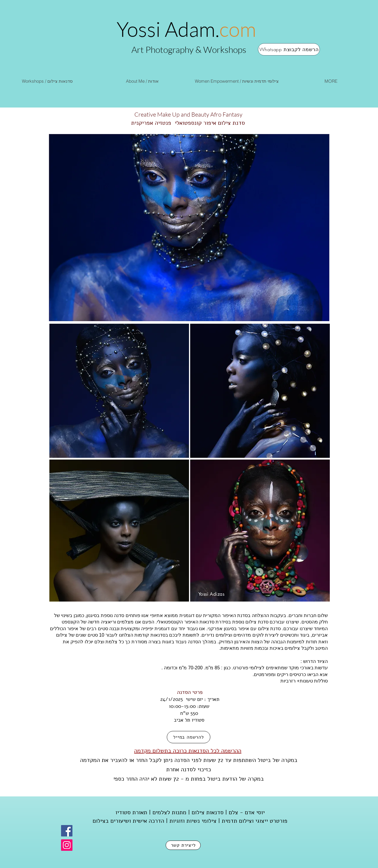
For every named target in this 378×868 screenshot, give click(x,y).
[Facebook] (67, 831)
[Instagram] (67, 845)
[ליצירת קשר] (183, 845)
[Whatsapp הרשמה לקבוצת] (289, 49)
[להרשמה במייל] (189, 737)
